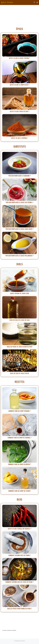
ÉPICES (20, 29)
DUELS (20, 264)
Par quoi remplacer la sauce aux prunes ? (20, 202)
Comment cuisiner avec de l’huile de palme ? (19, 582)
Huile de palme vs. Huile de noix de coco (19, 347)
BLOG (19, 499)
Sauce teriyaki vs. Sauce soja (20, 293)
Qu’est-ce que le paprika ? (20, 138)
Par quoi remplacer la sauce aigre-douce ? (20, 229)
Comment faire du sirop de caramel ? (19, 438)
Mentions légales (12, 630)
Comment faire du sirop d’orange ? (19, 411)
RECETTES (20, 382)
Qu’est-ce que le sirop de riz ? (19, 85)
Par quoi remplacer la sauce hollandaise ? (19, 256)
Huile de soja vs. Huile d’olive (20, 373)
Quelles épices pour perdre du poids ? (20, 609)
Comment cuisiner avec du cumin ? (19, 555)
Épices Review (21, 641)
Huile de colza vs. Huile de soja (20, 320)
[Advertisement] (19, 16)
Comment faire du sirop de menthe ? (20, 464)
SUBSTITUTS (20, 146)
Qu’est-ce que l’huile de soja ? (19, 111)
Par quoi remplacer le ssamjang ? (20, 176)
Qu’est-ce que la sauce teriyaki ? (19, 58)
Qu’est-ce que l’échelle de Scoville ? (20, 529)
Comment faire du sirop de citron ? (20, 491)
